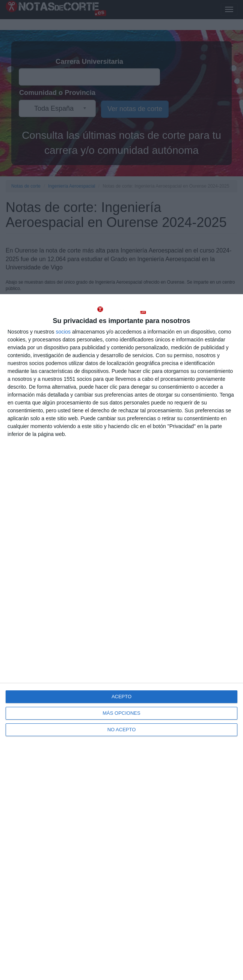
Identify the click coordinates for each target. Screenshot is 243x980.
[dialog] (121, 637)
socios (63, 332)
